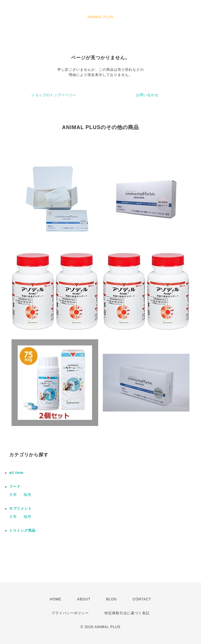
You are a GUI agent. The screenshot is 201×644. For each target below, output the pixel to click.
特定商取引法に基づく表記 (127, 613)
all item (16, 473)
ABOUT (84, 599)
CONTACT (142, 599)
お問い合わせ (147, 95)
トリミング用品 (22, 531)
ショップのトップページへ (54, 95)
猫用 (27, 495)
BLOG (112, 599)
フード (15, 487)
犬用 (13, 495)
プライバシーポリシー (70, 613)
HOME (56, 599)
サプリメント (21, 509)
